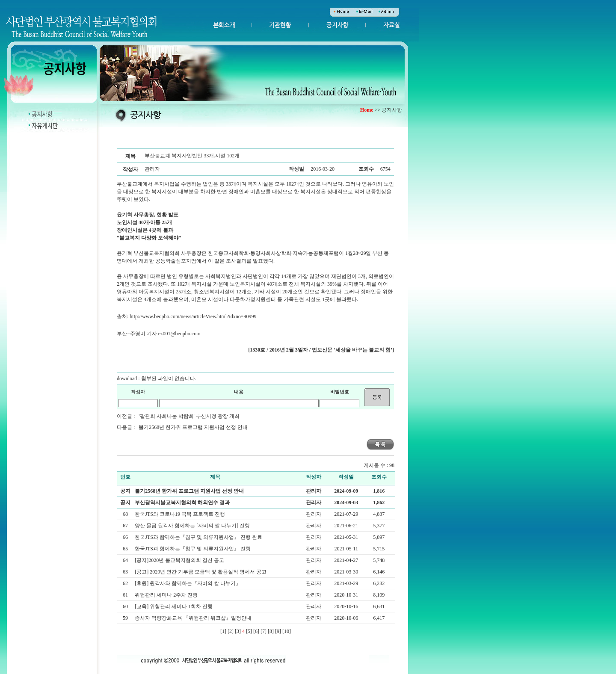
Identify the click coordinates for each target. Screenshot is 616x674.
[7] (264, 631)
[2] (231, 631)
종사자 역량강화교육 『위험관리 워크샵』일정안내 (194, 618)
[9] (278, 631)
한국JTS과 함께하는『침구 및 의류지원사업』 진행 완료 (199, 537)
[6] (256, 631)
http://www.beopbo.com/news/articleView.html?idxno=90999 (193, 316)
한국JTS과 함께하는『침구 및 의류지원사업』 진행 (193, 549)
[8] (271, 631)
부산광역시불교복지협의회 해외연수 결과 (182, 503)
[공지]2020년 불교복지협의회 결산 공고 (180, 560)
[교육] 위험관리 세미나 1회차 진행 (174, 606)
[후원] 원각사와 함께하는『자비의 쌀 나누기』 (188, 583)
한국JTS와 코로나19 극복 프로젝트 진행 (181, 514)
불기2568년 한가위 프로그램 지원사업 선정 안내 (193, 427)
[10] (287, 631)
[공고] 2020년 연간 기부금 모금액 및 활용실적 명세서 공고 (201, 572)
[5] (249, 631)
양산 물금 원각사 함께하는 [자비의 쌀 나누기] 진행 (193, 526)
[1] (223, 631)
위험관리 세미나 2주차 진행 (167, 595)
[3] (238, 631)
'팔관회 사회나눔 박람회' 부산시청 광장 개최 (189, 416)
